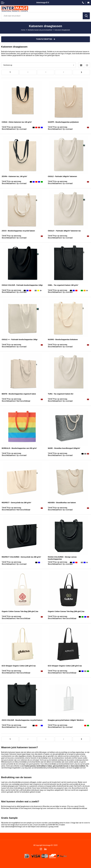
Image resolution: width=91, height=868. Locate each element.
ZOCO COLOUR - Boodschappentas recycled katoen (22, 720)
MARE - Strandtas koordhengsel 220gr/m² (64, 448)
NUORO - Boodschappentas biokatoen (63, 339)
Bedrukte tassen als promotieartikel (40, 30)
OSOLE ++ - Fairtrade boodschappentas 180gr (20, 339)
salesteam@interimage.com (15, 827)
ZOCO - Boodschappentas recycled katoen (18, 231)
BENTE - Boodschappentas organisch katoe (19, 394)
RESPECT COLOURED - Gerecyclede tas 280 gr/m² (21, 557)
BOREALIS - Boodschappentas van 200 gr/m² (19, 448)
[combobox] (42, 16)
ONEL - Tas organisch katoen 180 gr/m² (63, 285)
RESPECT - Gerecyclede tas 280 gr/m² (17, 503)
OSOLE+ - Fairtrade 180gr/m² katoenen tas (64, 231)
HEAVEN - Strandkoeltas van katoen (62, 503)
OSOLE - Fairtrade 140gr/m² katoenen (62, 176)
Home (23, 30)
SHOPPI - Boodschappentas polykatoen (63, 122)
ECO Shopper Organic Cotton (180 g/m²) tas (19, 666)
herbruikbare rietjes (44, 766)
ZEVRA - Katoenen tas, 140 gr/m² (14, 176)
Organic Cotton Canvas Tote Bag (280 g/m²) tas (20, 611)
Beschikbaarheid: (14, 129)
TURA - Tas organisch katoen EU (61, 394)
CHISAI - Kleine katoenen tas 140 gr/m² (17, 122)
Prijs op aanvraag (11, 127)
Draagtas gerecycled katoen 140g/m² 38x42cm (66, 720)
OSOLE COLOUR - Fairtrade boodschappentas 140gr (22, 285)
